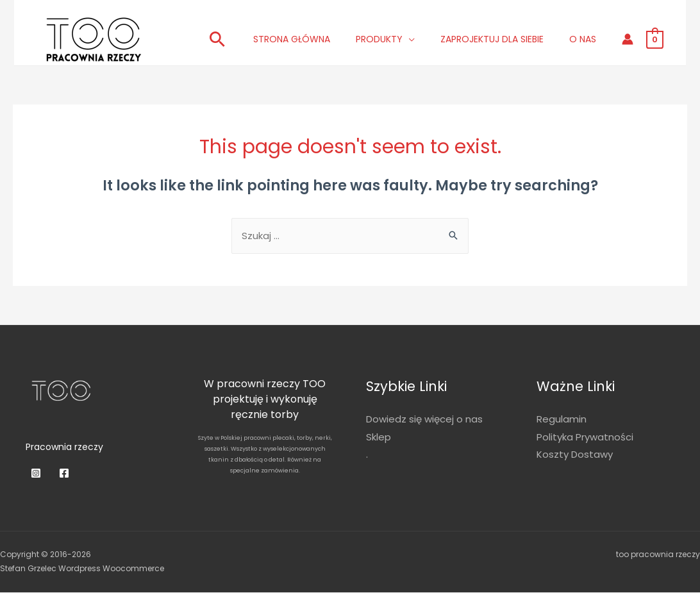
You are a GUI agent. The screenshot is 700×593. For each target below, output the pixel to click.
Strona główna (292, 39)
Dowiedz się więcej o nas (424, 420)
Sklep (379, 438)
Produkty (379, 39)
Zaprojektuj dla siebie (492, 39)
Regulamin (562, 420)
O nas (583, 39)
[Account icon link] (628, 39)
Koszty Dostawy (575, 455)
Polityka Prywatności (585, 438)
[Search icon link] (217, 39)
